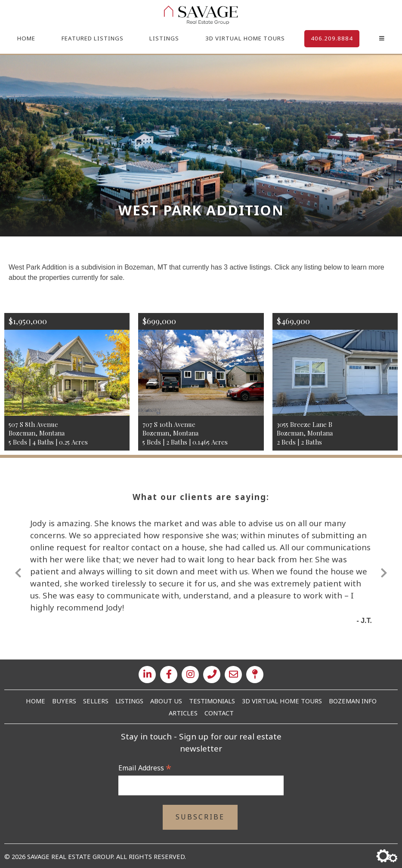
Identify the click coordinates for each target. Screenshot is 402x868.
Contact (219, 713)
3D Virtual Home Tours (245, 38)
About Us (166, 701)
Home (26, 38)
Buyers (64, 701)
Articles (183, 713)
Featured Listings (93, 38)
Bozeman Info (353, 701)
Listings (164, 38)
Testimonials (212, 701)
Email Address (145, 768)
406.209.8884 (332, 38)
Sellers (96, 701)
